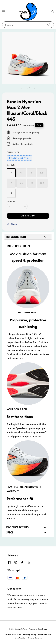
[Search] (49, 25)
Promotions (13, 152)
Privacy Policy (30, 634)
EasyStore (43, 629)
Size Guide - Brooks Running (29, 638)
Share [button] (12, 224)
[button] (4, 12)
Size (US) (11, 165)
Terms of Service (13, 634)
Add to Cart (28, 215)
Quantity (11, 201)
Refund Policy (44, 634)
